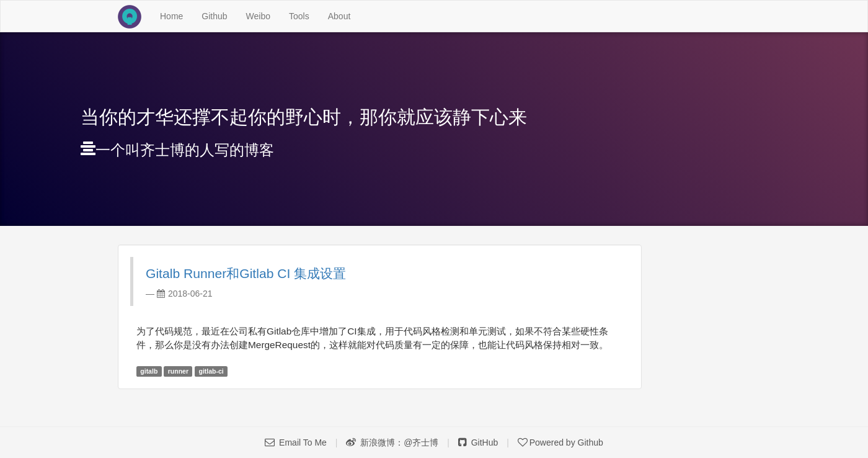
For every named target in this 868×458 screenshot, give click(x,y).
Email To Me (296, 442)
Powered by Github (560, 442)
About (339, 16)
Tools (299, 16)
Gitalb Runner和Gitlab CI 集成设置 (246, 273)
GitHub (478, 442)
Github (214, 16)
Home (176, 15)
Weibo (258, 16)
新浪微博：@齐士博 (392, 442)
